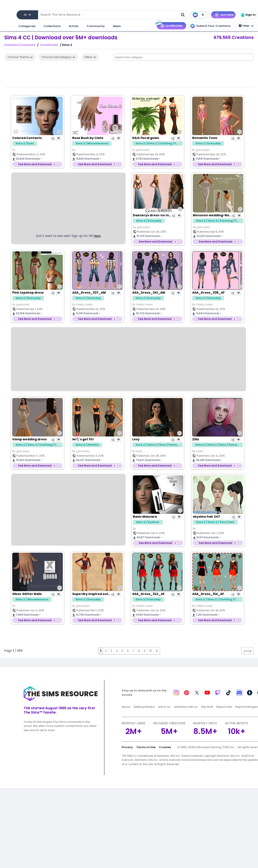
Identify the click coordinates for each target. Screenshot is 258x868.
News (117, 26)
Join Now (227, 15)
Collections (52, 26)
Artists (74, 26)
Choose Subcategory (58, 57)
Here (97, 236)
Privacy (127, 747)
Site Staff (207, 707)
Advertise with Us (186, 707)
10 (151, 651)
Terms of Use (146, 747)
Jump (247, 651)
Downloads (49, 45)
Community (96, 26)
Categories (27, 26)
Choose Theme (20, 57)
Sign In (248, 15)
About (126, 707)
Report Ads (224, 707)
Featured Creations (20, 45)
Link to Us (164, 707)
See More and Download (35, 164)
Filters (90, 57)
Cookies (165, 747)
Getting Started (144, 707)
